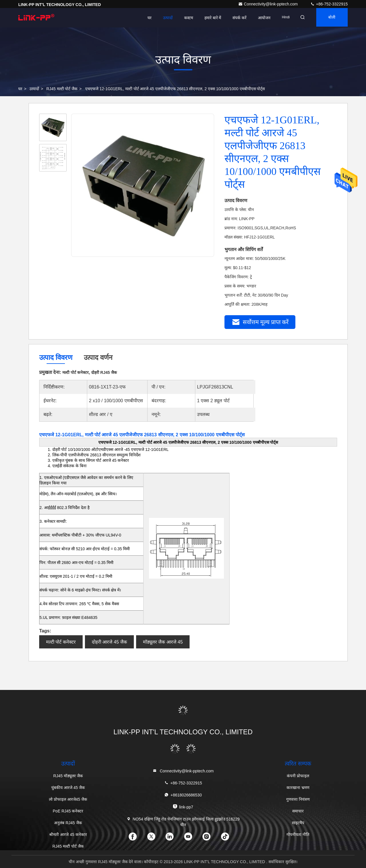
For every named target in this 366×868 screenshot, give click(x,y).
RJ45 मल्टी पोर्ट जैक (62, 89)
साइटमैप (298, 823)
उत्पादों (162, 18)
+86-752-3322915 (329, 4)
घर (144, 18)
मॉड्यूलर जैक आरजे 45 (163, 642)
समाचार (298, 811)
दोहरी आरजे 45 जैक (109, 642)
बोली (330, 18)
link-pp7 (183, 807)
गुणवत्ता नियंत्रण (298, 799)
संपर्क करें (234, 18)
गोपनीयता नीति (298, 835)
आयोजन (259, 18)
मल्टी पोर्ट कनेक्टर (61, 642)
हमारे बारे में (207, 18)
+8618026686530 (183, 795)
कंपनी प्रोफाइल (298, 776)
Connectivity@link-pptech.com (268, 4)
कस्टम (183, 18)
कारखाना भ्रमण (298, 788)
